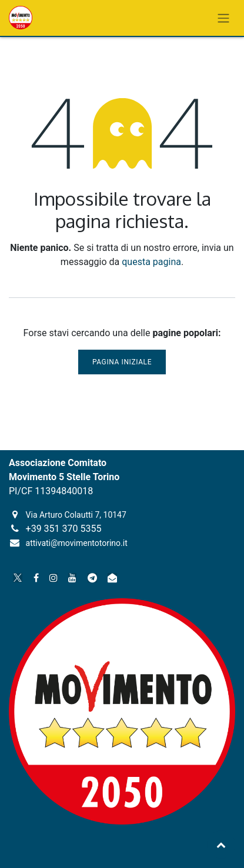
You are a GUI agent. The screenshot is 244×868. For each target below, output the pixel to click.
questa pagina (151, 262)
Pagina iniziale (122, 362)
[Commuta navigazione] (223, 18)
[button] (221, 844)
